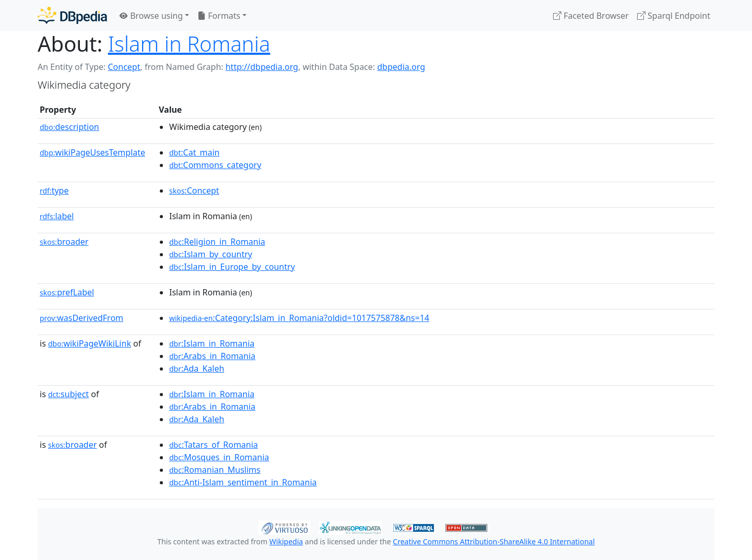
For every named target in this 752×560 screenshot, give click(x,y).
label (57, 216)
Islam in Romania (189, 44)
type (54, 190)
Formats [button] (219, 16)
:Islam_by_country (211, 254)
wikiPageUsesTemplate (92, 152)
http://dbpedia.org (262, 67)
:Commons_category (215, 165)
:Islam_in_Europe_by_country (232, 267)
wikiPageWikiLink (90, 343)
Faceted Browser (591, 16)
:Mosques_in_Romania (219, 457)
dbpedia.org (401, 67)
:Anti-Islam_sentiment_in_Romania (243, 482)
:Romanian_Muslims (215, 470)
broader (64, 242)
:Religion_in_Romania (217, 242)
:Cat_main (195, 152)
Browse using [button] (151, 16)
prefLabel (67, 292)
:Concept (194, 190)
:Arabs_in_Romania (212, 356)
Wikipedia (286, 541)
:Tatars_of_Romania (214, 445)
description (69, 127)
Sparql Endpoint (674, 16)
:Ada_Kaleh (197, 368)
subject (68, 394)
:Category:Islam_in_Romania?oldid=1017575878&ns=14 (299, 318)
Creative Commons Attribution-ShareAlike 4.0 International (494, 541)
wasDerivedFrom (81, 318)
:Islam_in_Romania (212, 343)
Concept (124, 67)
